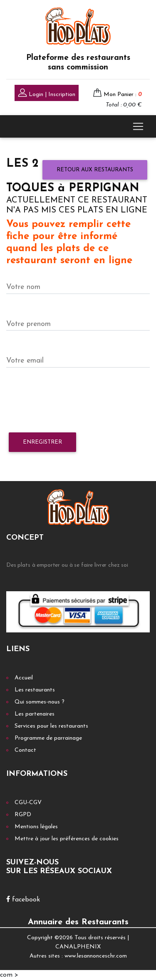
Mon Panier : (123, 95)
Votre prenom (28, 324)
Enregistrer (42, 442)
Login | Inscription (47, 94)
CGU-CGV (28, 803)
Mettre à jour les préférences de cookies (67, 839)
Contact (25, 750)
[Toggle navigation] (138, 126)
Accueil (24, 678)
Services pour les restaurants (51, 726)
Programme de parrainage (48, 738)
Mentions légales (36, 827)
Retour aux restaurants (95, 170)
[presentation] (69, 400)
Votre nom (23, 287)
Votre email (25, 361)
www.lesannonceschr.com (96, 956)
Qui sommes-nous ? (40, 702)
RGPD (23, 815)
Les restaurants (35, 690)
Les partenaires (35, 714)
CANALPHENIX (78, 947)
